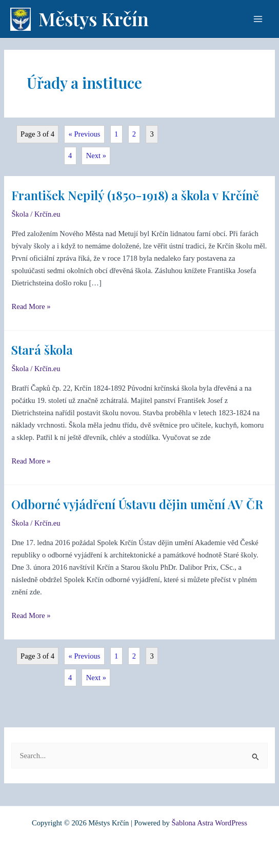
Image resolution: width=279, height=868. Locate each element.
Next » (96, 156)
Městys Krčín (94, 18)
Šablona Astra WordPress (209, 823)
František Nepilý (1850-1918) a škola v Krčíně (135, 195)
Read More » (31, 305)
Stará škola (42, 350)
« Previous (85, 134)
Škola (20, 214)
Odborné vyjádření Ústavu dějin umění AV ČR (137, 504)
